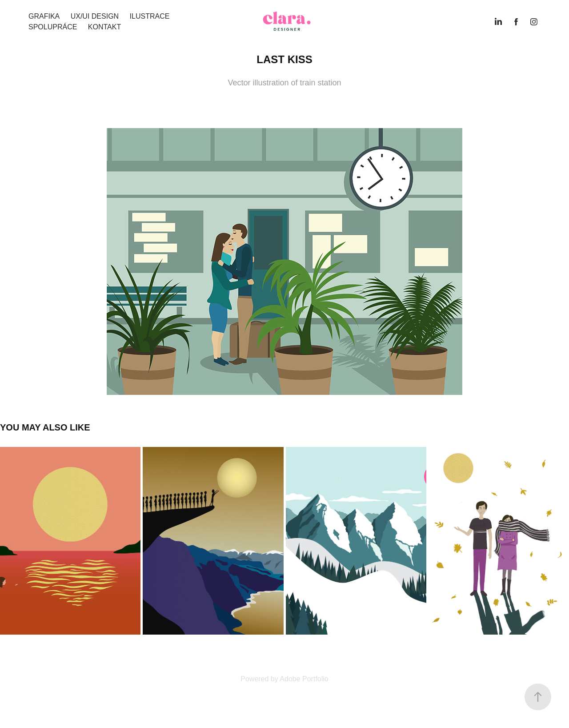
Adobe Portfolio (304, 679)
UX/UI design (95, 16)
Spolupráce (53, 27)
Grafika (44, 16)
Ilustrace (150, 16)
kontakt (104, 27)
